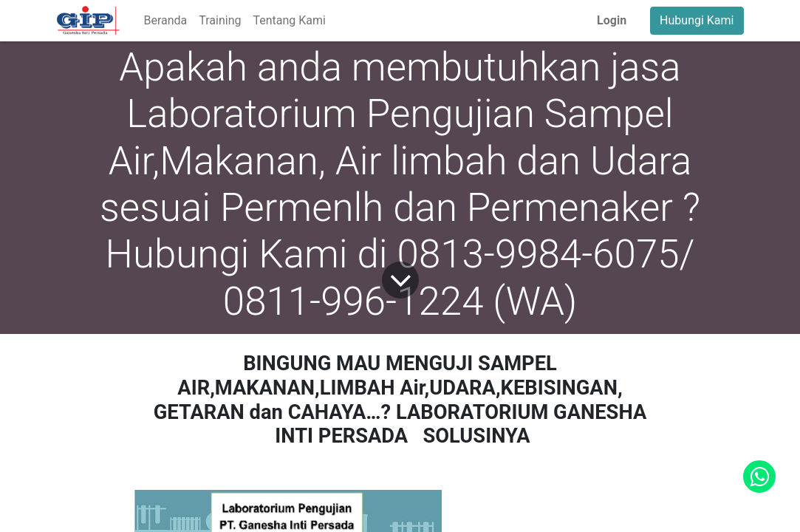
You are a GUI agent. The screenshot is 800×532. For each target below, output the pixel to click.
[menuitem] (165, 21)
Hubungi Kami (697, 20)
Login (612, 20)
